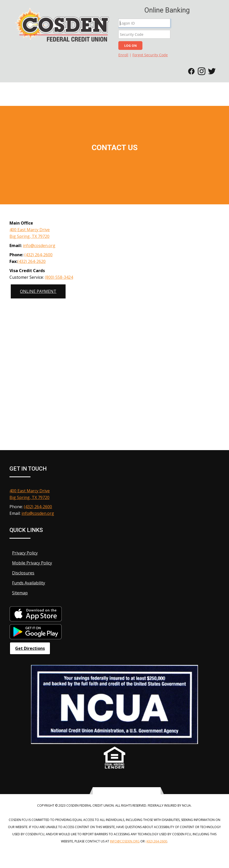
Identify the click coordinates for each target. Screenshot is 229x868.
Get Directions (30, 648)
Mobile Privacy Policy (31, 563)
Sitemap (19, 593)
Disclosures (22, 573)
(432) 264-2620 (32, 261)
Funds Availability (27, 583)
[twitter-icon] (121, 791)
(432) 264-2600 (38, 255)
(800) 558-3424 (59, 277)
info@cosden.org (39, 246)
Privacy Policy (24, 553)
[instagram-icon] (133, 791)
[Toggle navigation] (223, 91)
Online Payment (38, 291)
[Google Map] (114, 341)
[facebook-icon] (127, 791)
